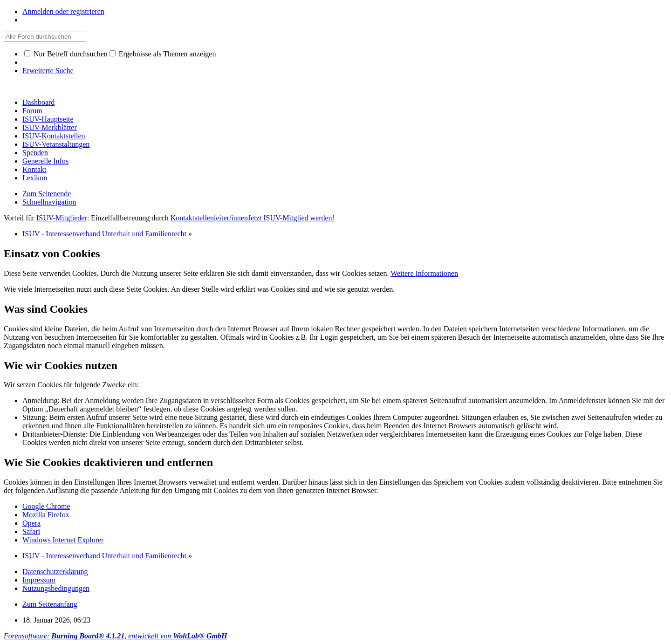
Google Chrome (46, 506)
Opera (31, 523)
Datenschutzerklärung (55, 572)
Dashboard (38, 102)
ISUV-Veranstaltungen (56, 144)
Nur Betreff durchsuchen (66, 54)
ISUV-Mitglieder (62, 218)
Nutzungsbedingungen (56, 588)
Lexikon (35, 178)
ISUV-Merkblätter (50, 127)
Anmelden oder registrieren (63, 11)
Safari (31, 531)
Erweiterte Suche (48, 71)
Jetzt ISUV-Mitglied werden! (291, 218)
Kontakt (34, 169)
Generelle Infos (45, 161)
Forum (32, 111)
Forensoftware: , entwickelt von (115, 636)
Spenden (35, 153)
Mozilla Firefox (46, 515)
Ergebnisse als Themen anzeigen (163, 54)
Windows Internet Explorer (63, 540)
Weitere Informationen (424, 273)
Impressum (39, 580)
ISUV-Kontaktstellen (54, 136)
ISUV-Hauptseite (48, 119)
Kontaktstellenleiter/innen (209, 218)
